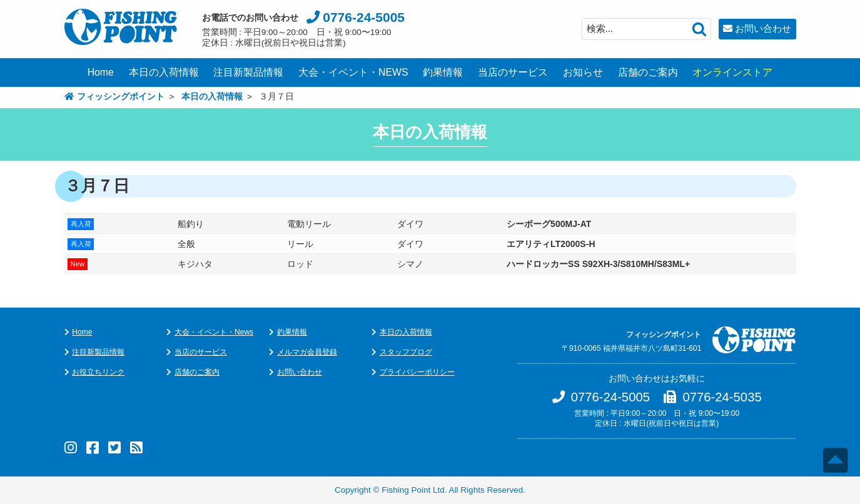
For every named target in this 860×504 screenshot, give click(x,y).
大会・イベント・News (214, 332)
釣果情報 (443, 72)
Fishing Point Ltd (413, 490)
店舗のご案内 (648, 72)
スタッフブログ (406, 352)
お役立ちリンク (98, 372)
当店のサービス (513, 72)
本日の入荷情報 (164, 72)
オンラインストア (732, 72)
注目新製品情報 (248, 72)
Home (101, 72)
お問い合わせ (763, 28)
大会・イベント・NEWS (353, 72)
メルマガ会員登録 (307, 352)
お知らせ (583, 72)
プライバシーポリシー (417, 372)
